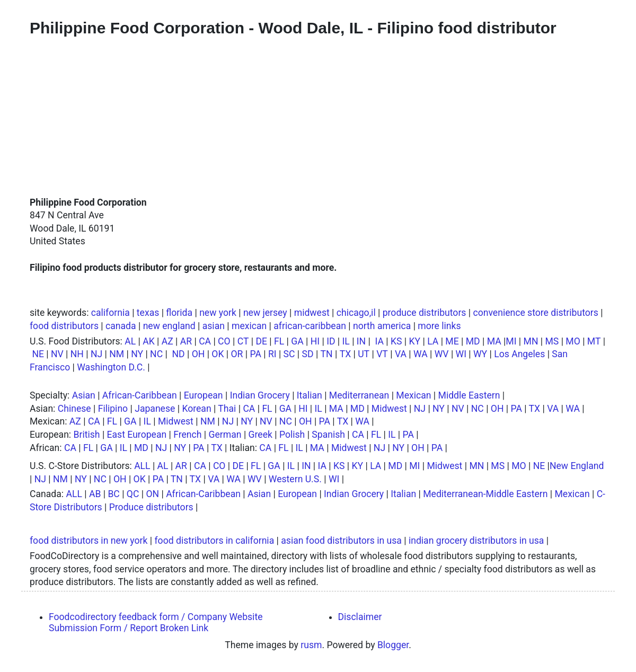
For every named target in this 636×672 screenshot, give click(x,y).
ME (452, 341)
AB (95, 494)
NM (117, 354)
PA (255, 354)
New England (577, 466)
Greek (260, 435)
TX (346, 354)
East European (137, 435)
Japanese (155, 409)
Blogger (393, 645)
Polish (292, 435)
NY (137, 354)
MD (473, 341)
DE (261, 341)
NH (77, 354)
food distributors (64, 326)
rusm (311, 645)
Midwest (389, 409)
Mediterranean (359, 395)
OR (237, 354)
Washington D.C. (111, 367)
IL (346, 341)
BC (113, 494)
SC (289, 354)
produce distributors (425, 313)
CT (243, 341)
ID (331, 341)
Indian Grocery (260, 395)
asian (214, 326)
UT (364, 354)
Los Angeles (519, 354)
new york (218, 313)
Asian (84, 395)
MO (573, 341)
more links (439, 326)
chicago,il (356, 313)
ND (178, 354)
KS (396, 341)
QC (133, 494)
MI (511, 341)
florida (179, 313)
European (204, 395)
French (187, 435)
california (111, 313)
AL (130, 341)
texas (148, 313)
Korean (196, 409)
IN (361, 341)
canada (121, 326)
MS (552, 341)
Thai (227, 409)
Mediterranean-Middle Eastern (485, 494)
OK (218, 354)
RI (272, 354)
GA (297, 341)
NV (57, 354)
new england (169, 326)
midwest (312, 313)
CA (205, 341)
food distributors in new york (89, 541)
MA (494, 341)
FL (279, 341)
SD (308, 354)
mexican (249, 326)
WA (421, 354)
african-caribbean (310, 326)
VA (401, 354)
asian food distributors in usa (341, 541)
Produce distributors (151, 507)
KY (415, 341)
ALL (142, 466)
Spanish (328, 435)
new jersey (265, 313)
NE (38, 354)
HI (315, 341)
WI (461, 354)
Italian (310, 395)
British (87, 435)
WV (442, 354)
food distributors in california (214, 541)
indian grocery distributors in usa (476, 541)
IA (379, 341)
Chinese (74, 409)
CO (224, 341)
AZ (167, 341)
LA (433, 341)
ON (152, 494)
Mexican (413, 395)
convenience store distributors (535, 313)
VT (382, 354)
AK (149, 341)
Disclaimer (360, 617)
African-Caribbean (140, 395)
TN (327, 354)
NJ (96, 354)
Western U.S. (295, 479)
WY (480, 354)
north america (382, 326)
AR (186, 341)
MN (531, 341)
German (225, 435)
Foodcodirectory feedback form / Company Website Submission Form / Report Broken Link (156, 622)
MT (594, 341)
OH (198, 354)
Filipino (113, 409)
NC (156, 354)
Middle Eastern (469, 395)
